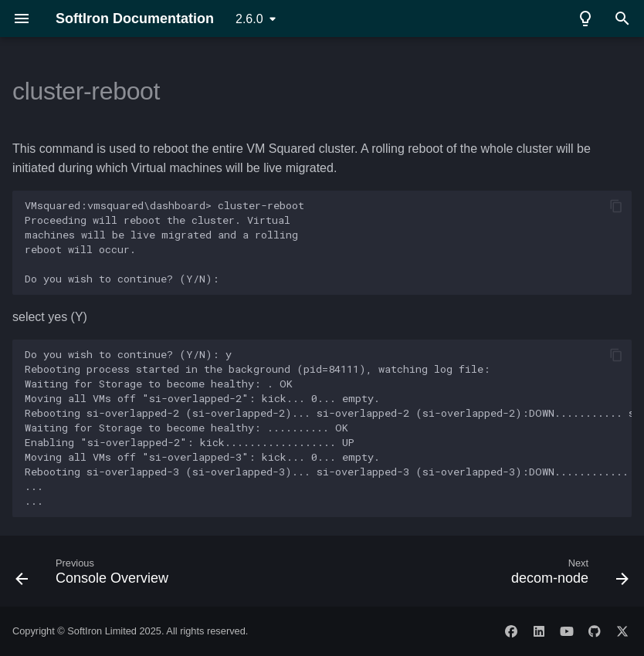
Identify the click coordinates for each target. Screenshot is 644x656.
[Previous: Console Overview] (95, 576)
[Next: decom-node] (567, 576)
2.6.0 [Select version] (249, 19)
